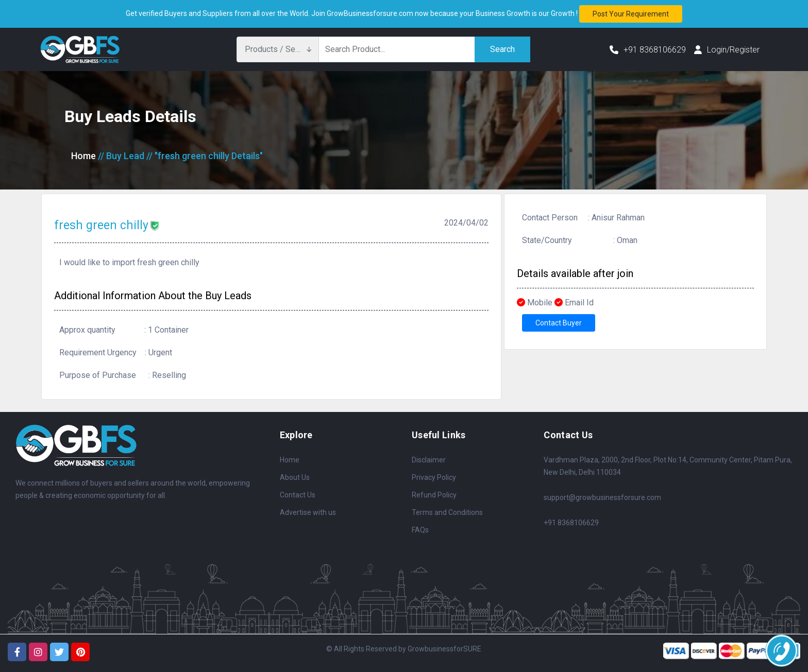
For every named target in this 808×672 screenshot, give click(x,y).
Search (502, 49)
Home (83, 156)
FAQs (420, 530)
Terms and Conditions (447, 512)
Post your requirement (631, 14)
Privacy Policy (434, 477)
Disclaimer (429, 460)
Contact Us (298, 495)
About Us (295, 477)
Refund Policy (434, 495)
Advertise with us (308, 512)
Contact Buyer (559, 323)
